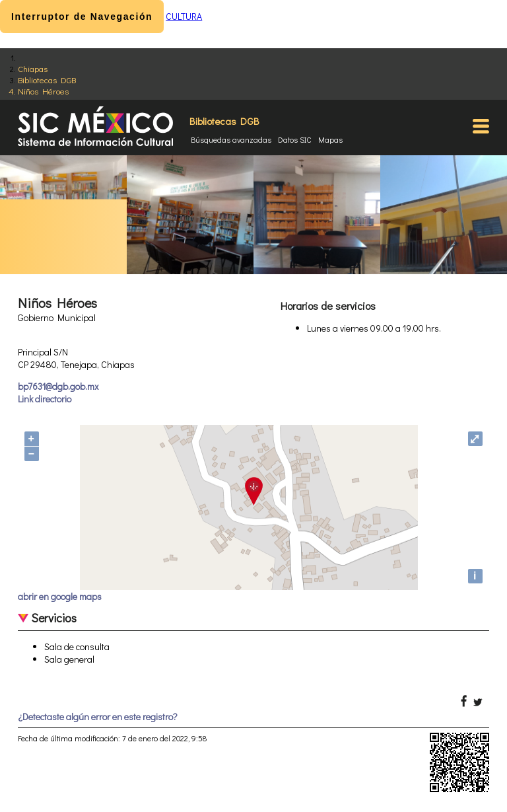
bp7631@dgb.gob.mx (58, 386)
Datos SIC (295, 139)
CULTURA (184, 16)
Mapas (330, 139)
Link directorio (45, 399)
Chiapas (33, 68)
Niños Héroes (43, 91)
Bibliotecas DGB (47, 80)
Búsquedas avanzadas (231, 139)
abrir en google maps (60, 596)
